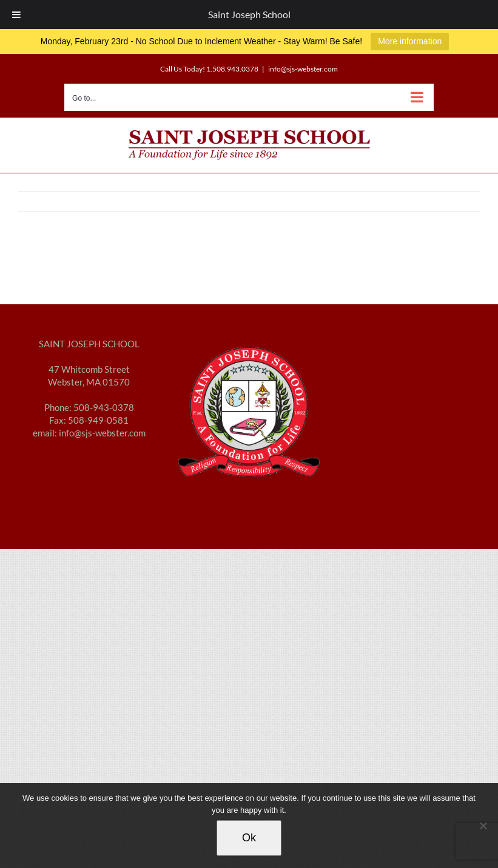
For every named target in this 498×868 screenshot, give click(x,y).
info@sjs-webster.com (303, 69)
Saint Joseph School (249, 14)
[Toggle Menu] (16, 15)
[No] (483, 826)
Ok (249, 838)
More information (410, 41)
